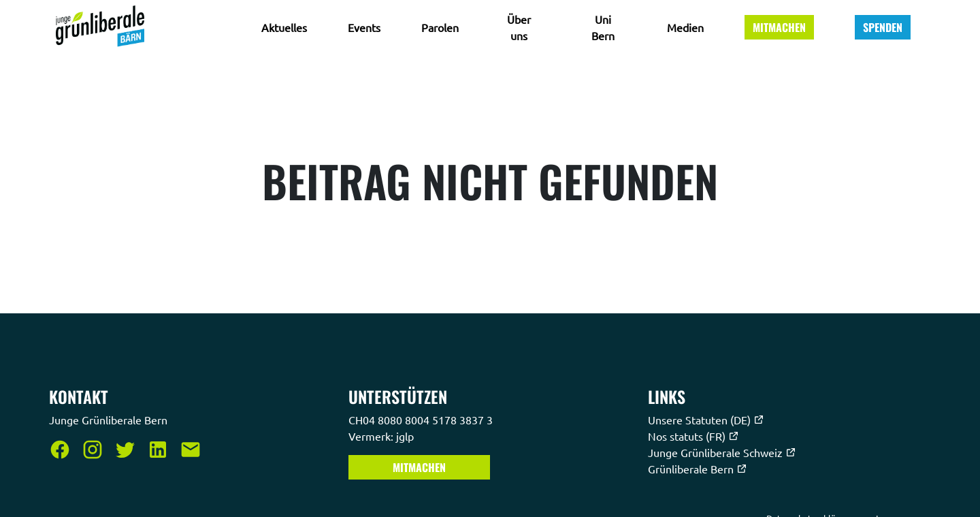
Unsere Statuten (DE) (706, 420)
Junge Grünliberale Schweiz (722, 452)
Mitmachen (779, 27)
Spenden (883, 27)
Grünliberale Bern (698, 469)
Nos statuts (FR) (693, 436)
